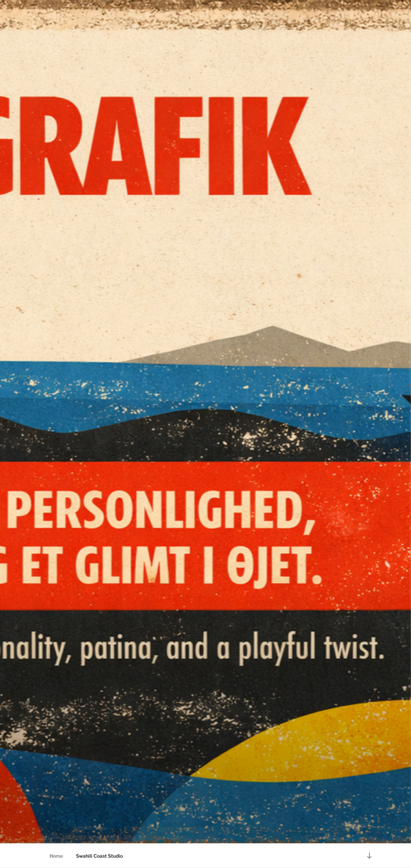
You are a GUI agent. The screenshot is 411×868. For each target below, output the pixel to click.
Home (56, 856)
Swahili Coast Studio (99, 856)
